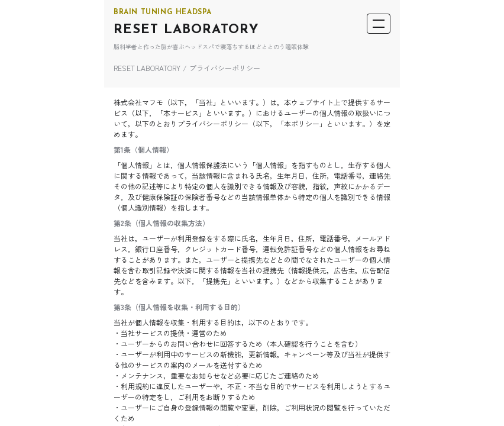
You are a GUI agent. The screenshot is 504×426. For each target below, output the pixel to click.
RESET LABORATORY (186, 30)
